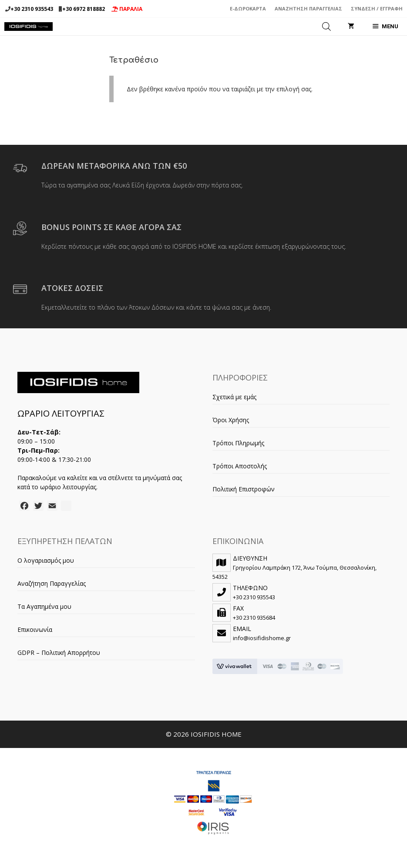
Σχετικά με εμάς (234, 397)
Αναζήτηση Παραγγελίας (308, 8)
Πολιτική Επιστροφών (244, 489)
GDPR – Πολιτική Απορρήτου (59, 653)
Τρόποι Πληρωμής (238, 443)
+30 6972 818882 (84, 9)
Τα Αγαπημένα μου (44, 606)
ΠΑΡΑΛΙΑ (127, 9)
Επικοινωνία (35, 629)
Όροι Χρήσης (231, 420)
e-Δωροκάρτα (248, 8)
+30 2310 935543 (32, 9)
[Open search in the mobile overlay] (326, 27)
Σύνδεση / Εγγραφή (377, 8)
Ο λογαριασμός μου (46, 560)
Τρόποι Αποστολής (240, 466)
